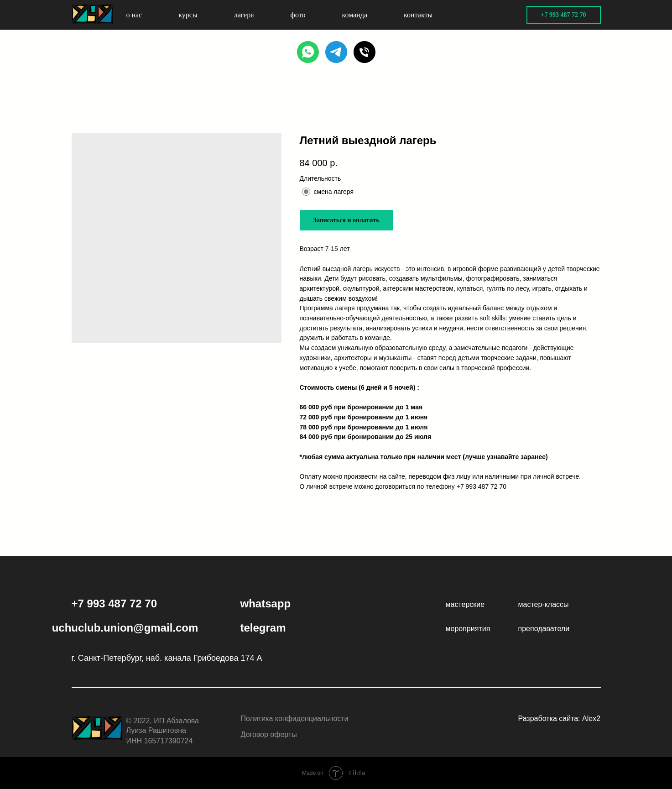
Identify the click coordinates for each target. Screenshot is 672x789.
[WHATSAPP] (308, 52)
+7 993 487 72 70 (482, 486)
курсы (188, 15)
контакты (418, 15)
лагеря (244, 15)
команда (355, 15)
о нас (134, 15)
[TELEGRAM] (336, 52)
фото (298, 15)
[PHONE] (365, 52)
